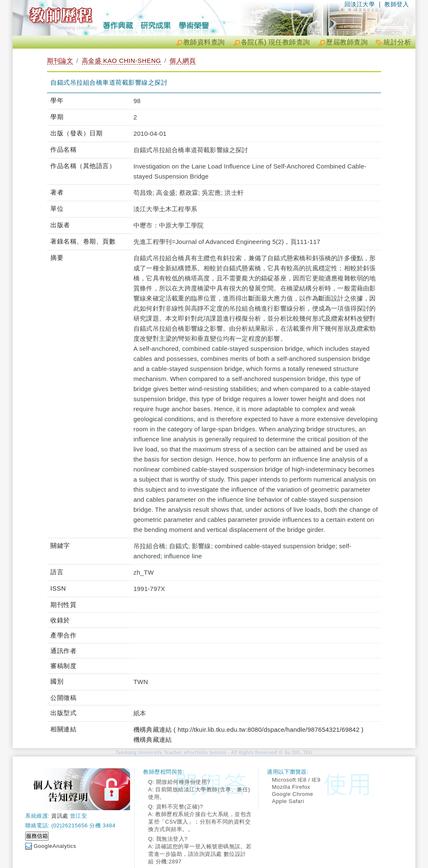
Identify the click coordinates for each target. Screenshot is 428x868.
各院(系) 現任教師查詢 (275, 42)
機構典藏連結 (153, 740)
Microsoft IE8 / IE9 (296, 780)
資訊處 (60, 816)
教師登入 (397, 4)
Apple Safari (288, 801)
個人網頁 (183, 61)
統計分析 (397, 42)
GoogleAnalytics (55, 846)
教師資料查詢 (204, 42)
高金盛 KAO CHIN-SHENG (121, 61)
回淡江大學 (360, 4)
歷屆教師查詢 (347, 42)
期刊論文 (60, 61)
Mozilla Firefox (291, 787)
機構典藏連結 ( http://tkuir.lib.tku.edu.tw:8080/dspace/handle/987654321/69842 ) (248, 729)
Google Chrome (292, 794)
